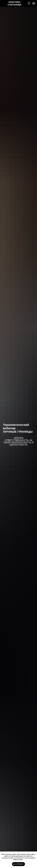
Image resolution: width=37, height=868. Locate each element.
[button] (29, 3)
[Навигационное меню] (34, 3)
